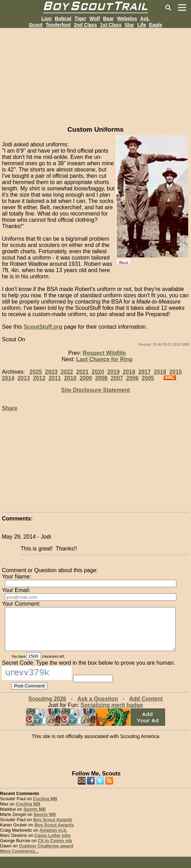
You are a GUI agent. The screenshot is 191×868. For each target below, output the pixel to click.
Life (142, 25)
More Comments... (19, 859)
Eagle (156, 25)
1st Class (111, 25)
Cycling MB (45, 807)
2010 (70, 378)
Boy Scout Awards (53, 828)
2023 (51, 372)
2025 (36, 372)
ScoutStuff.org (43, 327)
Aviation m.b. (53, 838)
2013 (24, 378)
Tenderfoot (58, 25)
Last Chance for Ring (104, 359)
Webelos (127, 19)
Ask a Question (98, 707)
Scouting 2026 (47, 707)
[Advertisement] (95, 77)
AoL (145, 19)
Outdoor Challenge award (46, 854)
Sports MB (35, 818)
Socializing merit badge (112, 713)
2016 (160, 372)
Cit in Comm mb (55, 849)
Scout (36, 25)
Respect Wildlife (104, 353)
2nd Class (86, 25)
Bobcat (63, 19)
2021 (82, 372)
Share (9, 408)
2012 (39, 378)
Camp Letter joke (53, 844)
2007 (117, 378)
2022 (67, 372)
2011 (55, 378)
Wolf (95, 19)
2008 (101, 378)
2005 (148, 378)
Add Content (146, 707)
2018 (129, 372)
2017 (145, 372)
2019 (113, 372)
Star (129, 25)
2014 (8, 378)
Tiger (80, 19)
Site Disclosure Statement (95, 390)
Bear (108, 19)
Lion (46, 19)
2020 (98, 372)
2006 (132, 378)
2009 (86, 378)
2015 (176, 372)
